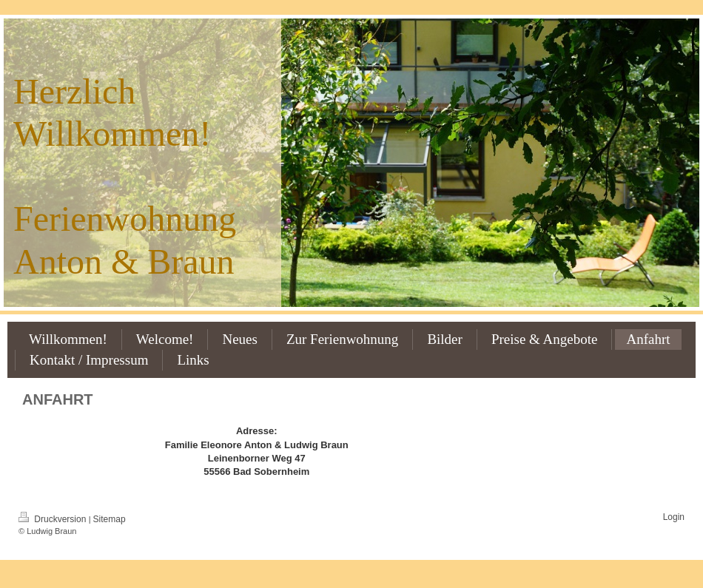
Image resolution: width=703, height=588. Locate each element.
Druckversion (54, 519)
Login (674, 517)
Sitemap (110, 519)
